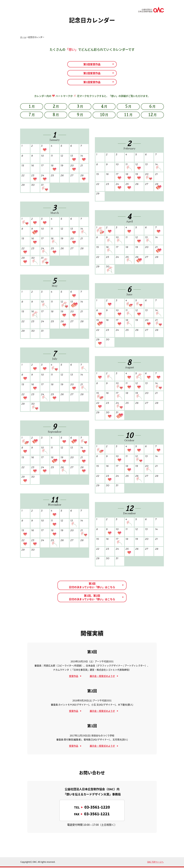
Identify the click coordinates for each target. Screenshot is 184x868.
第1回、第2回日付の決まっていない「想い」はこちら (92, 598)
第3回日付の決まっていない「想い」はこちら (92, 586)
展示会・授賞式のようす (102, 677)
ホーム (23, 37)
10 (104, 116)
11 (128, 116)
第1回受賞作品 (92, 83)
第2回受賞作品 (92, 74)
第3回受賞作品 (92, 64)
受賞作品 (74, 677)
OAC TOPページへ (155, 863)
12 (152, 116)
